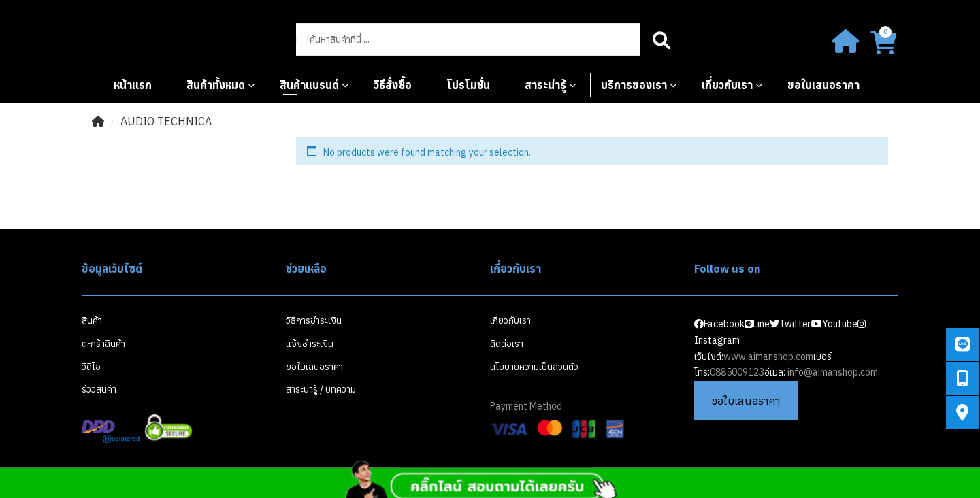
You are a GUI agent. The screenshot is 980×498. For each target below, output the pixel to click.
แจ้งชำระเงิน (310, 344)
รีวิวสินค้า (99, 389)
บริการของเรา (634, 85)
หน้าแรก (133, 85)
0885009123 (737, 372)
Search (662, 39)
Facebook (719, 324)
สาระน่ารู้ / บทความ (321, 389)
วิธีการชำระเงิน (314, 320)
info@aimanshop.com (833, 372)
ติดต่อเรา (507, 344)
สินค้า (92, 320)
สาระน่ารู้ (545, 85)
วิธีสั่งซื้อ (393, 85)
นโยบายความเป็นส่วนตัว (534, 367)
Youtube (834, 324)
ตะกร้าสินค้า (103, 344)
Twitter (790, 324)
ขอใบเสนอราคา (823, 85)
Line (757, 324)
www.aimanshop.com (768, 356)
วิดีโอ (91, 367)
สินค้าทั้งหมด (216, 85)
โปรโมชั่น (468, 85)
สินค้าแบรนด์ (309, 85)
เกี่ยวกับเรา (727, 85)
